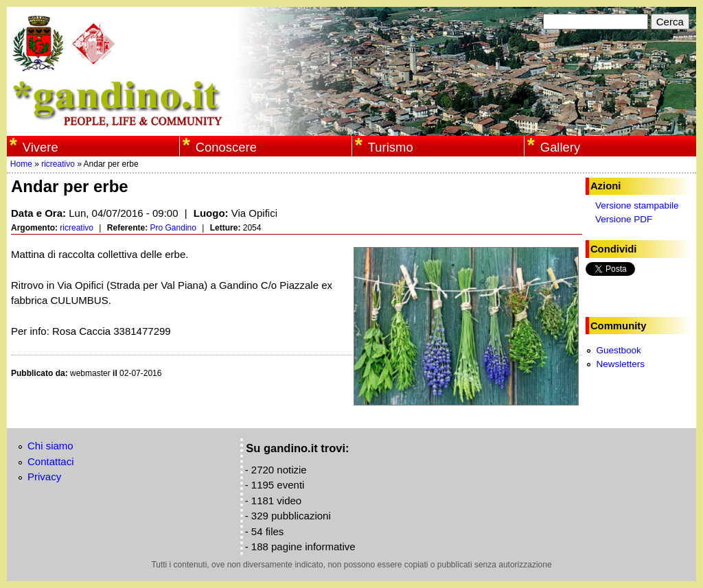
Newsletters (620, 364)
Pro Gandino (173, 228)
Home (21, 164)
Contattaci (51, 461)
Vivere (41, 147)
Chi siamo (50, 446)
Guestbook (618, 350)
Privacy (44, 477)
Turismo (391, 147)
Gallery (560, 147)
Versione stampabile (637, 205)
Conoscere (226, 147)
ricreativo (58, 164)
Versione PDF (624, 219)
